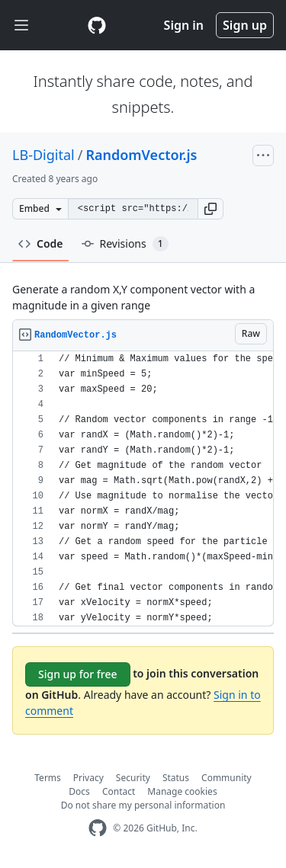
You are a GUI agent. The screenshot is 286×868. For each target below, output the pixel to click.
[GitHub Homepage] (98, 828)
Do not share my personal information (143, 805)
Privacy (88, 778)
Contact (119, 791)
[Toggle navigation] (21, 26)
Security (133, 778)
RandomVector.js (141, 155)
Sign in (184, 25)
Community (227, 778)
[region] (143, 489)
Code (41, 243)
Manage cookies (182, 791)
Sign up (245, 25)
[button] (210, 209)
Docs (79, 791)
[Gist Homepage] (97, 25)
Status (176, 778)
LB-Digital (43, 155)
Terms (48, 778)
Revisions (125, 244)
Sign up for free (78, 674)
